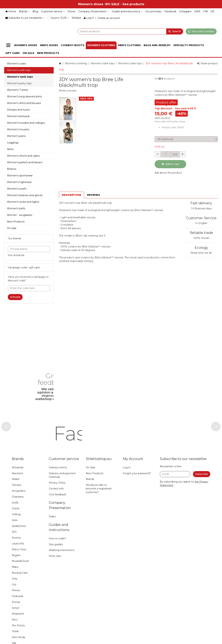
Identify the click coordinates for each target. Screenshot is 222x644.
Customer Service (201, 218)
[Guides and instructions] (127, 12)
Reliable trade (201, 233)
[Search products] (122, 31)
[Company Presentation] (94, 12)
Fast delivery (201, 203)
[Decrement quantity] (158, 154)
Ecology (201, 248)
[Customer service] (53, 12)
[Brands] (24, 12)
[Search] (175, 31)
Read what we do (201, 253)
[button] (68, 91)
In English (201, 223)
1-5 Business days (201, 208)
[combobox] (122, 31)
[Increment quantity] (183, 154)
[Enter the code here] (29, 288)
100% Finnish (201, 238)
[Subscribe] (202, 524)
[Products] (8, 45)
